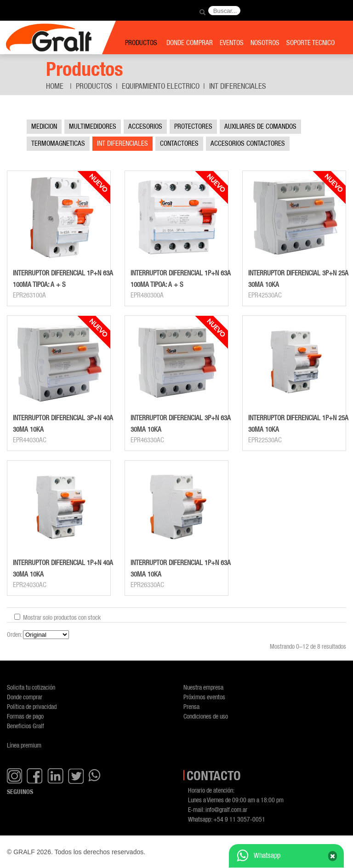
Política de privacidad (32, 706)
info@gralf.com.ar (226, 809)
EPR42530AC (265, 295)
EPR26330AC (147, 585)
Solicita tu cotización (31, 687)
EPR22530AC (265, 440)
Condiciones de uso (206, 716)
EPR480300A (147, 295)
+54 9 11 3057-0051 (239, 819)
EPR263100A (29, 295)
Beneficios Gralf (26, 726)
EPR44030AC (30, 440)
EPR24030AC (30, 585)
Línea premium (24, 745)
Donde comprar (25, 697)
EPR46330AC (147, 440)
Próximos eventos (204, 697)
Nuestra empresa (203, 687)
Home (55, 86)
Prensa (191, 706)
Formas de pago (25, 716)
